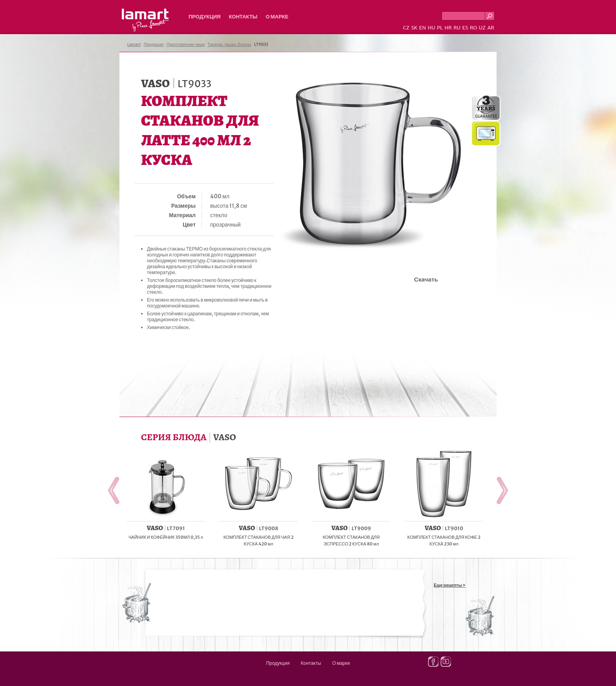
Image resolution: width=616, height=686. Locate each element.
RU (457, 28)
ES (465, 28)
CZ (406, 28)
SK (414, 28)
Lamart (146, 20)
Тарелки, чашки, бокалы (230, 45)
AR (491, 28)
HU (432, 28)
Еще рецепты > (450, 585)
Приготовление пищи (186, 45)
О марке (277, 17)
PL (440, 28)
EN (423, 28)
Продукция (204, 17)
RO (473, 28)
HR (448, 28)
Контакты (243, 17)
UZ (482, 28)
